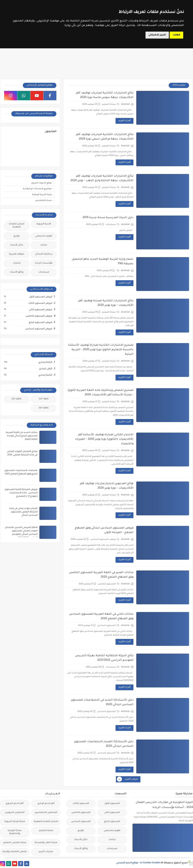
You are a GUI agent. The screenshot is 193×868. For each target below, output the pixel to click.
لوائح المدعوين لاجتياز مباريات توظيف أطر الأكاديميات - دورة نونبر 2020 (107, 486)
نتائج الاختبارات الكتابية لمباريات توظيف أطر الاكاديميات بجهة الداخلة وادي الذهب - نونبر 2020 (102, 178)
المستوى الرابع (112, 822)
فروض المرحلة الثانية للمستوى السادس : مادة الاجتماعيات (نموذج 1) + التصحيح (21, 493)
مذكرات (17, 263)
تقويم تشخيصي (44, 236)
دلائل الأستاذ (17, 245)
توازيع (17, 236)
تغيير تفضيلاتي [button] (157, 35)
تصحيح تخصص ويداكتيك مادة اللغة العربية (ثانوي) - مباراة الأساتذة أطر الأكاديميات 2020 (100, 393)
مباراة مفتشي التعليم (15, 843)
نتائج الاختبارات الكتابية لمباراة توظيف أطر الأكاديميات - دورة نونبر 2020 (106, 303)
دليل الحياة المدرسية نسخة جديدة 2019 (108, 218)
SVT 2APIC (17, 399)
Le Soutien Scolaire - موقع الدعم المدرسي (138, 863)
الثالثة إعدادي (45, 362)
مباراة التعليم (111, 104)
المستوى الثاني (112, 813)
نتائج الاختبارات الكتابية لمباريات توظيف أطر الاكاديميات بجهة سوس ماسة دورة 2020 (105, 95)
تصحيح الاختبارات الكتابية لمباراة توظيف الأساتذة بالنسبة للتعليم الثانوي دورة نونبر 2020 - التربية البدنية (101, 350)
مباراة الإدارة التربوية (15, 822)
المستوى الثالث (81, 804)
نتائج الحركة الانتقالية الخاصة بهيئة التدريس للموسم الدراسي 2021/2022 (104, 658)
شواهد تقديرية (17, 254)
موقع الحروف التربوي (41, 183)
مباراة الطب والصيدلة (46, 843)
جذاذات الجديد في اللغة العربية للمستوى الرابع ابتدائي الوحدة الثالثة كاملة (22, 436)
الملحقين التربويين (15, 813)
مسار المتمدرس (43, 200)
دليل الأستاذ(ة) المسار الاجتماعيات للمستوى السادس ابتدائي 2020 (104, 744)
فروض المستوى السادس (105, 539)
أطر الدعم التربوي (15, 804)
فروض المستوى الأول (41, 297)
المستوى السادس (108, 626)
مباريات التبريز (46, 852)
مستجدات (113, 225)
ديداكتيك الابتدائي (44, 254)
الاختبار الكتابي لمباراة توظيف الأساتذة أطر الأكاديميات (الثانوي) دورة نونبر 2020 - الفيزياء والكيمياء (104, 439)
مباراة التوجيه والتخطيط (15, 832)
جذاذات (44, 245)
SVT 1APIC (44, 399)
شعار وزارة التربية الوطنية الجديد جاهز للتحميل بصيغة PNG (103, 262)
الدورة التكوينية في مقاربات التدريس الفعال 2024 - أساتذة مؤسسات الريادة (164, 805)
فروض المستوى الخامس (39, 316)
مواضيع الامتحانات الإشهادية (37, 189)
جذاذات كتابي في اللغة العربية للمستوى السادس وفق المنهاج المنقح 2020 (101, 617)
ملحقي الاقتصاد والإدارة (15, 852)
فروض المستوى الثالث (40, 303)
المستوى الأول (112, 804)
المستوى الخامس (109, 584)
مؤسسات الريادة (44, 263)
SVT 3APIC (44, 408)
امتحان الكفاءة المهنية (17, 226)
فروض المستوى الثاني (40, 310)
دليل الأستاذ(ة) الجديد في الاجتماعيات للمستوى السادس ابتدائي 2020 (102, 702)
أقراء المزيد (124, 121)
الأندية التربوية (44, 224)
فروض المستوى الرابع (40, 323)
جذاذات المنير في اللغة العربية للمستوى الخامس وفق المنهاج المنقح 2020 (101, 575)
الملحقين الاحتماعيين (46, 813)
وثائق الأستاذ (17, 272)
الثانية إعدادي (45, 375)
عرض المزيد (128, 779)
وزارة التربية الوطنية (42, 195)
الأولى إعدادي (45, 369)
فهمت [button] (176, 35)
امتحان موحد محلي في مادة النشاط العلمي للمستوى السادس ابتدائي (23, 512)
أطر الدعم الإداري (46, 804)
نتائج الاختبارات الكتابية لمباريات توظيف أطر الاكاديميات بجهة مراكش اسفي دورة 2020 (105, 137)
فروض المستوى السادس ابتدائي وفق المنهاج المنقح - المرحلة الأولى (104, 530)
